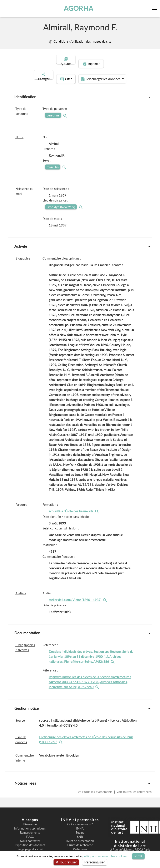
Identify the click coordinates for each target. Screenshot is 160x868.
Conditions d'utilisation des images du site (80, 41)
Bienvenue (30, 815)
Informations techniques (30, 819)
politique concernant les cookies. (105, 856)
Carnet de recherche (80, 836)
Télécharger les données (107, 70)
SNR (80, 827)
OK (138, 856)
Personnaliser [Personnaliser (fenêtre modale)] (95, 862)
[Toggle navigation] (155, 8)
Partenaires (80, 840)
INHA (80, 819)
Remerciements (30, 823)
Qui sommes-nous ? (80, 815)
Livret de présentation (80, 832)
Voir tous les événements (96, 783)
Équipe (80, 823)
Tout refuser (66, 862)
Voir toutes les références (134, 783)
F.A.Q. (30, 827)
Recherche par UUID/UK (30, 844)
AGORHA (79, 8)
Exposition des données (30, 836)
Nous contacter (30, 832)
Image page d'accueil (30, 840)
